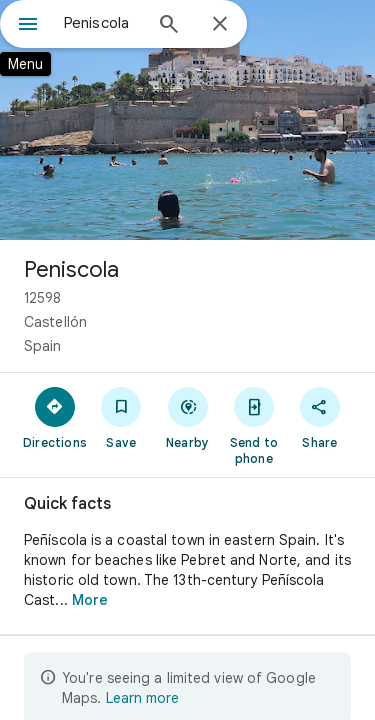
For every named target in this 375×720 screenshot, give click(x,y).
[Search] (169, 26)
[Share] (320, 417)
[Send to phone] (254, 425)
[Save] (121, 417)
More (90, 600)
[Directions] (55, 417)
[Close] (220, 25)
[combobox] (102, 23)
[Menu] (28, 26)
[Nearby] (187, 417)
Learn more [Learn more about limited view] (142, 698)
